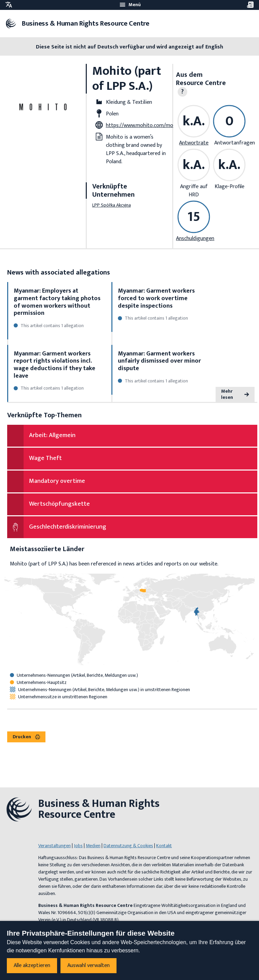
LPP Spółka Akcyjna (112, 205)
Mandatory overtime (57, 481)
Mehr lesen (235, 394)
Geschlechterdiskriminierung (68, 527)
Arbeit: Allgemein (52, 435)
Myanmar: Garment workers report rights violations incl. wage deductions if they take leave (54, 365)
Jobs (78, 846)
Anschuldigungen (195, 239)
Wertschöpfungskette (59, 504)
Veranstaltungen (54, 846)
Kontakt (164, 846)
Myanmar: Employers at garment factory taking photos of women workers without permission (57, 302)
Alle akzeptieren (32, 965)
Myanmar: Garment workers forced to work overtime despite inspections (156, 298)
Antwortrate (194, 143)
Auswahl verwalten (88, 965)
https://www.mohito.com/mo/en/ (144, 125)
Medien (93, 846)
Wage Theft (45, 458)
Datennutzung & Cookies (128, 846)
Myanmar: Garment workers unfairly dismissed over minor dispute (159, 361)
